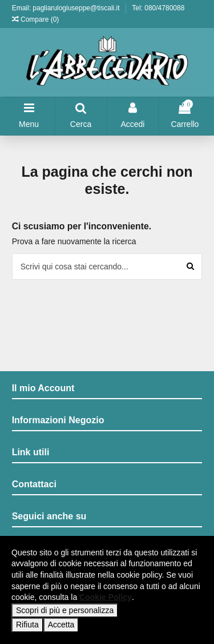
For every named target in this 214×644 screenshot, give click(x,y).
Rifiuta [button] (27, 625)
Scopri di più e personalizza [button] (65, 610)
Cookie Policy (106, 597)
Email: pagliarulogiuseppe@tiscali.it (67, 8)
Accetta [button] (61, 625)
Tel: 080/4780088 (158, 8)
